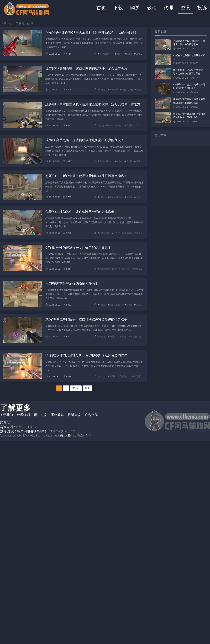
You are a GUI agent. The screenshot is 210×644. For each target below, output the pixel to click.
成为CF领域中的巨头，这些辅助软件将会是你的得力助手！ (88, 319)
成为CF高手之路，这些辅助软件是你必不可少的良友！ (85, 140)
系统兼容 (57, 415)
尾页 (87, 388)
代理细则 (23, 415)
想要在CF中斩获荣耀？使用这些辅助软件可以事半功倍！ (86, 176)
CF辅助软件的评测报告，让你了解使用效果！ (78, 248)
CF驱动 (139, 54)
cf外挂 (119, 54)
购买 (135, 8)
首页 (101, 8)
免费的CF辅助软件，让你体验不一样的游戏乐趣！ (81, 212)
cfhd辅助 (114, 90)
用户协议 (40, 415)
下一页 (76, 388)
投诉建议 (74, 415)
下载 (118, 8)
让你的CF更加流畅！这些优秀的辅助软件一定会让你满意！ (88, 68)
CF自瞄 (127, 269)
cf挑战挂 (140, 197)
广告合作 (91, 415)
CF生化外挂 (127, 90)
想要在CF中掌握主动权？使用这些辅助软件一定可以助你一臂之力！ (94, 104)
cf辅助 (103, 197)
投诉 (202, 8)
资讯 (185, 8)
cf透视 (129, 54)
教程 (152, 8)
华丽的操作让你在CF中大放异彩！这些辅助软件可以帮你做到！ (91, 32)
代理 (168, 8)
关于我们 (6, 415)
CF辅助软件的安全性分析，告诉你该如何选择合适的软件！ (88, 355)
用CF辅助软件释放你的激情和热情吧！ (73, 283)
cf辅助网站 (105, 233)
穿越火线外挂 (106, 54)
